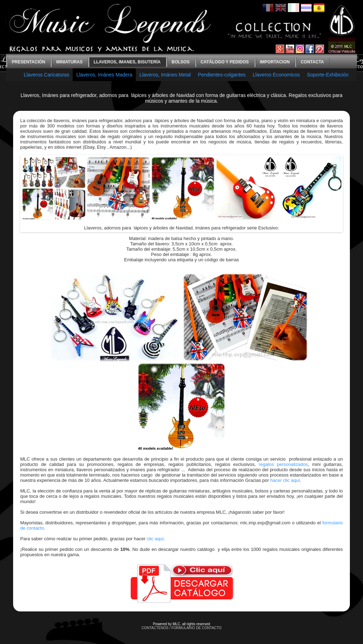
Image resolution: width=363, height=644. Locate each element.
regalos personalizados (283, 464)
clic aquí (155, 539)
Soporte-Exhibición (328, 75)
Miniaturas (69, 62)
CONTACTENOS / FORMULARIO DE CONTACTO (181, 628)
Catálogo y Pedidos (225, 62)
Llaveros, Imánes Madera (104, 75)
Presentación (28, 62)
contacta (312, 62)
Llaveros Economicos (276, 75)
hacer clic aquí (285, 480)
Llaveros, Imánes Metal (165, 75)
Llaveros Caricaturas (46, 75)
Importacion (275, 62)
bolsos (181, 62)
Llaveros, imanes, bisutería (127, 62)
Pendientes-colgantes (222, 75)
